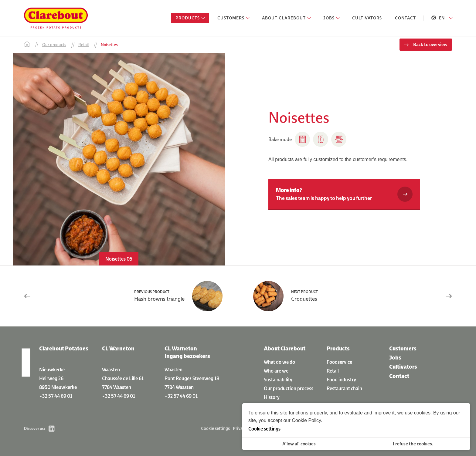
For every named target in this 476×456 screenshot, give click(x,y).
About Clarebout (285, 348)
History (272, 397)
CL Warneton (118, 348)
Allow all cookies (299, 444)
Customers (403, 348)
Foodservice (339, 362)
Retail (333, 371)
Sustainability (278, 380)
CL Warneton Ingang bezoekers (187, 352)
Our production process (289, 388)
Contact (399, 376)
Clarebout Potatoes (64, 348)
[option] (119, 159)
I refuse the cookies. (413, 444)
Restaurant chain (344, 388)
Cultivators (403, 367)
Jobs (395, 358)
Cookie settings (215, 428)
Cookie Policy (306, 420)
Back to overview (430, 44)
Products (338, 348)
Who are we (276, 371)
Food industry (341, 380)
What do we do (279, 362)
